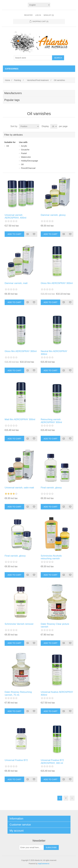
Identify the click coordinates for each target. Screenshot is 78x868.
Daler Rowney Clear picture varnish (55, 625)
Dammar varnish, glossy (53, 215)
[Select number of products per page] (54, 126)
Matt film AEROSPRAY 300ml (20, 419)
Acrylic (24, 146)
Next (72, 798)
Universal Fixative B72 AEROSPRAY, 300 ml (52, 762)
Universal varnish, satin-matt (19, 488)
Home (7, 80)
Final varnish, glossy (51, 488)
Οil (8, 146)
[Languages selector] (39, 5)
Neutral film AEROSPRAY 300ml (54, 353)
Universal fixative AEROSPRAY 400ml (57, 693)
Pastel (24, 153)
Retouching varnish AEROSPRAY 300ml (51, 421)
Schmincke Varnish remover (19, 624)
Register (28, 15)
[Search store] (33, 58)
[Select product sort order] (29, 126)
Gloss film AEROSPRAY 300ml (57, 283)
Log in (38, 15)
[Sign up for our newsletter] (32, 847)
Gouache (25, 150)
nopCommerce (44, 864)
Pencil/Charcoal (28, 168)
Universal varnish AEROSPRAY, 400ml (15, 216)
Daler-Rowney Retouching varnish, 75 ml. (18, 693)
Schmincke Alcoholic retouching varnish (51, 557)
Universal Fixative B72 (16, 760)
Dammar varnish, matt (16, 283)
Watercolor (26, 157)
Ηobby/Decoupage (30, 161)
